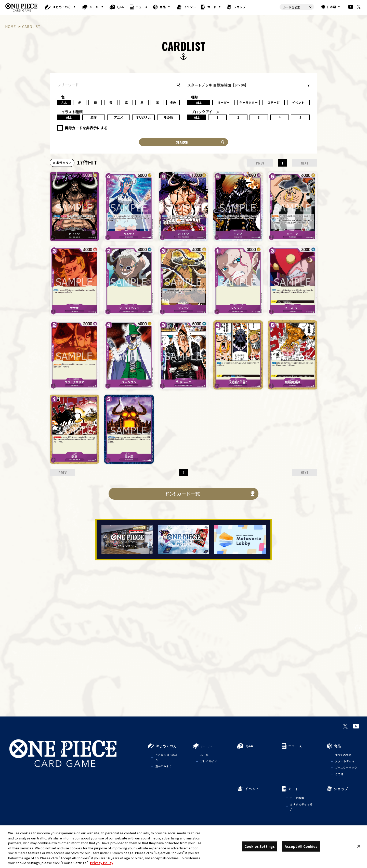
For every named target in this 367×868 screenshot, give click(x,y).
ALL (64, 102)
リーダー (224, 102)
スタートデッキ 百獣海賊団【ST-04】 (218, 85)
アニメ (119, 117)
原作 (94, 117)
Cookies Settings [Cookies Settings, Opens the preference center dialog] (260, 846)
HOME (11, 27)
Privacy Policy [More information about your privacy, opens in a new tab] (102, 863)
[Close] (359, 846)
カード (212, 7)
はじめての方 (62, 7)
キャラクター (248, 102)
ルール (94, 7)
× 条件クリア (62, 163)
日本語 (331, 7)
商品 (163, 7)
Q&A (121, 7)
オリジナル (143, 117)
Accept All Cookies (301, 846)
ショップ (240, 7)
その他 (168, 117)
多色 (173, 102)
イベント (190, 7)
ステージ (273, 102)
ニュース (142, 7)
